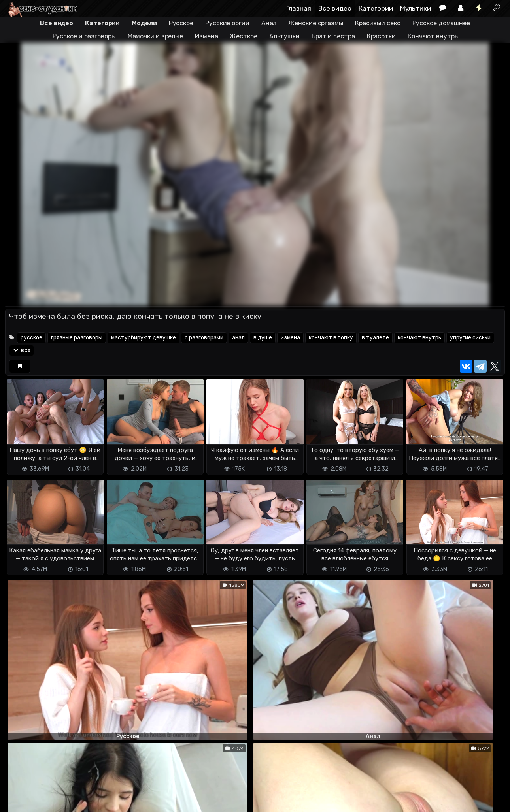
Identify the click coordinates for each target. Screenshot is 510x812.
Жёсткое (243, 36)
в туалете (375, 338)
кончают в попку (331, 338)
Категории (376, 8)
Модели (144, 23)
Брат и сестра (333, 36)
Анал (269, 23)
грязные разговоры (77, 338)
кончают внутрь (419, 338)
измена (290, 338)
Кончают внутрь (433, 36)
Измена (206, 36)
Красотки (381, 36)
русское (31, 338)
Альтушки (284, 36)
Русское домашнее (441, 23)
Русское (181, 23)
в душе (263, 338)
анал (238, 338)
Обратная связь (88, 792)
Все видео (335, 8)
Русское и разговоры (84, 36)
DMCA (18, 792)
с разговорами (204, 338)
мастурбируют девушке (144, 338)
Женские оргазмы (316, 23)
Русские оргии (227, 23)
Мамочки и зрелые (155, 36)
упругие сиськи (470, 338)
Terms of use (46, 792)
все (22, 350)
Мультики (416, 8)
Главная (299, 8)
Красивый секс (378, 23)
